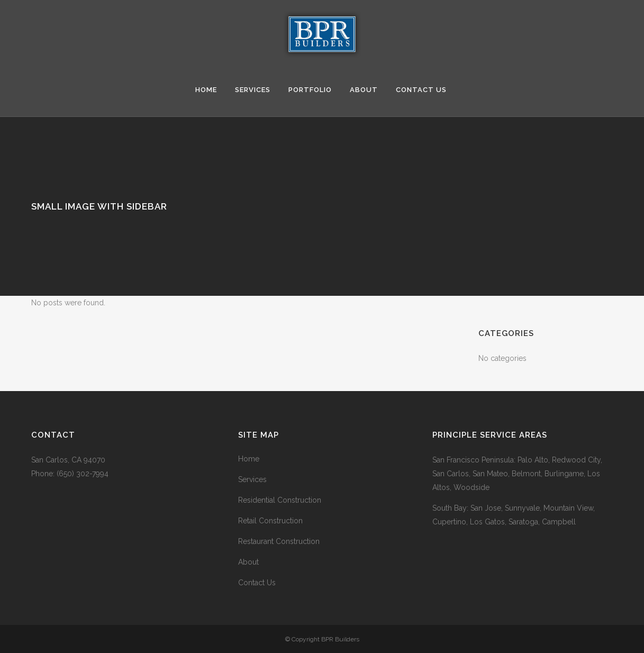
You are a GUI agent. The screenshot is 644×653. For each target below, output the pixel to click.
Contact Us (257, 583)
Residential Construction (280, 500)
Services (252, 479)
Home (249, 459)
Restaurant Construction (279, 541)
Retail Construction (270, 521)
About (248, 562)
